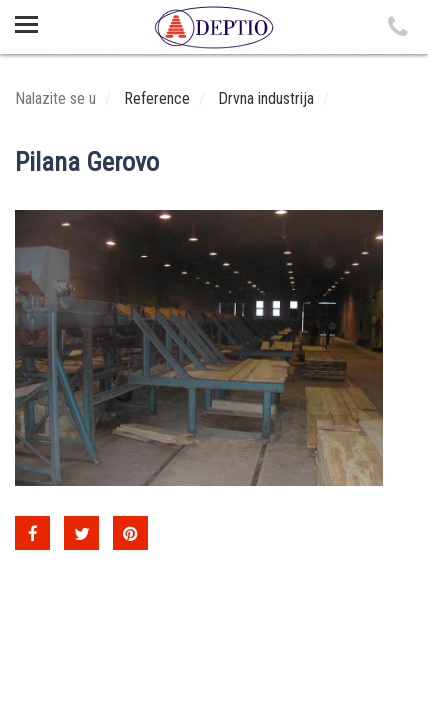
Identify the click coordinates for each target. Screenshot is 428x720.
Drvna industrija (266, 98)
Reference (157, 98)
